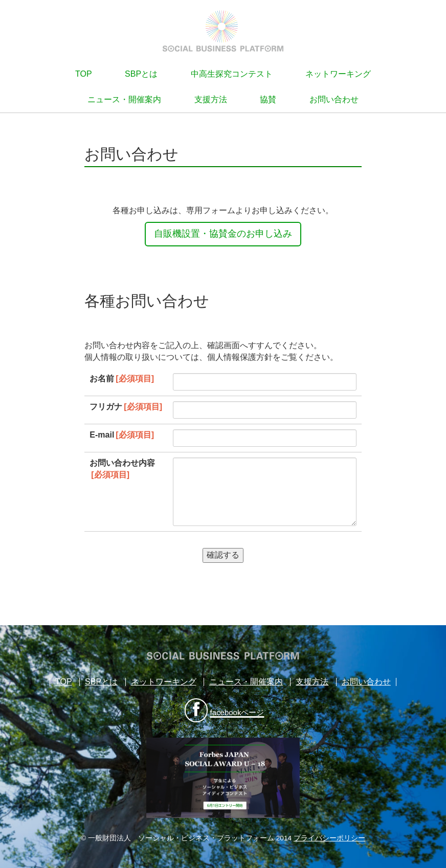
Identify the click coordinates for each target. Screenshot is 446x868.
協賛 (268, 99)
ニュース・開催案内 (124, 99)
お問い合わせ (334, 99)
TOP (84, 74)
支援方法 (211, 99)
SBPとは (141, 74)
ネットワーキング (338, 74)
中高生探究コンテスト (232, 74)
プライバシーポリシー (329, 838)
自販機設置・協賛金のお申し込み (223, 234)
